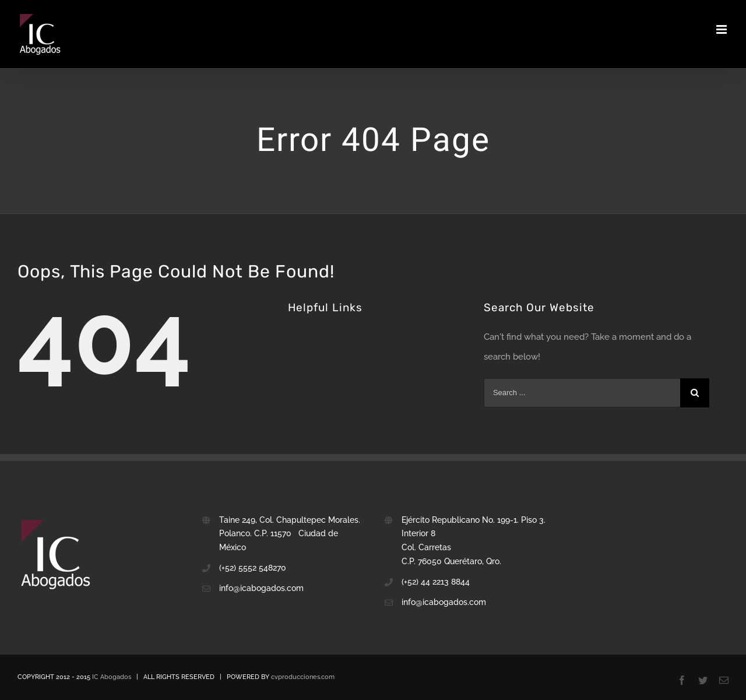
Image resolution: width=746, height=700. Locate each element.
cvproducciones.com (303, 677)
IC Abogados (112, 677)
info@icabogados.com (444, 602)
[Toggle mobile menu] (722, 29)
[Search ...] (582, 393)
